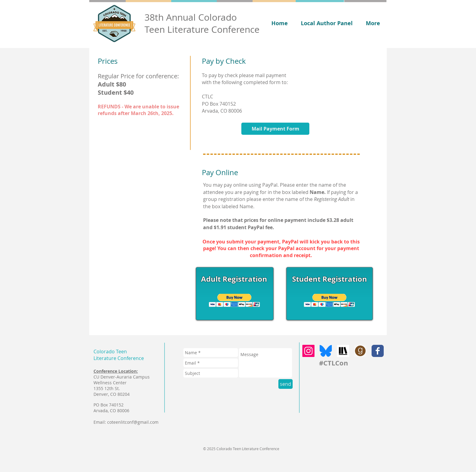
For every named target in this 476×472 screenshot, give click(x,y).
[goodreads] (360, 351)
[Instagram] (308, 351)
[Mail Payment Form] (275, 129)
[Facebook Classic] (378, 351)
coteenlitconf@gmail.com (133, 422)
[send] (286, 384)
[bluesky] (326, 351)
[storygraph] (343, 351)
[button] (235, 300)
